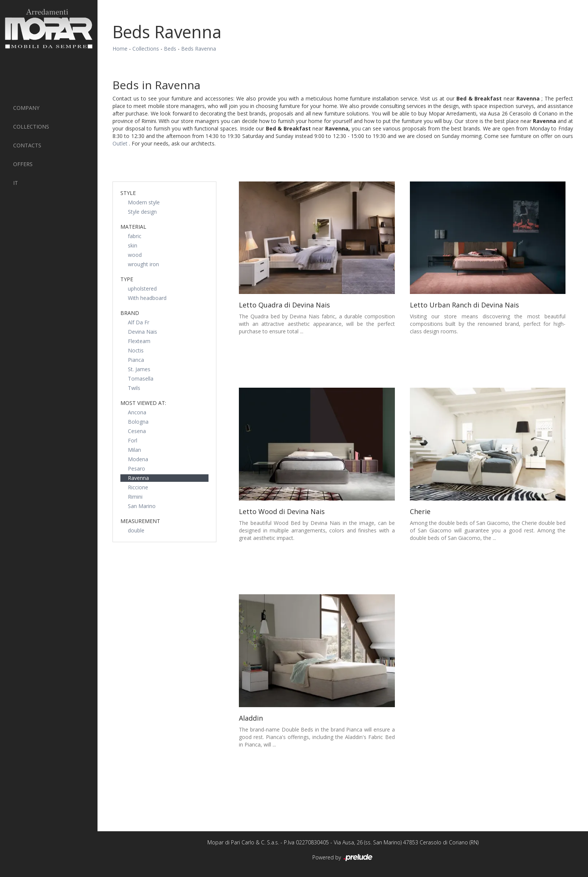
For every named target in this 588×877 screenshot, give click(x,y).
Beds (170, 49)
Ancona (137, 412)
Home (120, 49)
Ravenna (138, 478)
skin (133, 245)
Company (26, 108)
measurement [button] (140, 521)
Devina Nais (142, 332)
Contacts (27, 145)
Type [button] (127, 279)
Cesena (137, 431)
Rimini (135, 497)
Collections (31, 127)
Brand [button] (130, 313)
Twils (134, 388)
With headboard (147, 298)
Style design (142, 212)
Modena (138, 459)
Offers (23, 164)
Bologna (138, 422)
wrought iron (143, 264)
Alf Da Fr (139, 322)
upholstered (142, 289)
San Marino (142, 506)
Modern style (144, 202)
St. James (139, 369)
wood (135, 255)
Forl (133, 440)
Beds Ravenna (199, 49)
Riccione (138, 487)
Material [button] (133, 227)
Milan (134, 450)
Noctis (136, 350)
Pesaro (136, 468)
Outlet (121, 143)
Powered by (343, 858)
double (136, 530)
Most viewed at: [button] (143, 403)
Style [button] (128, 193)
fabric (135, 236)
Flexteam (139, 341)
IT (16, 183)
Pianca (136, 360)
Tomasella (141, 379)
